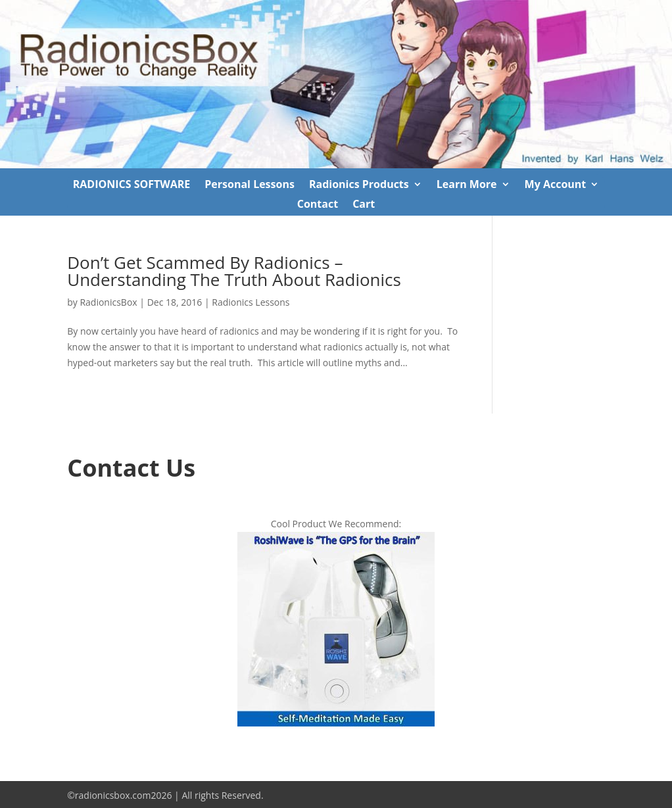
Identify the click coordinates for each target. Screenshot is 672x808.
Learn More (467, 185)
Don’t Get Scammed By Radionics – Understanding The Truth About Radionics (234, 271)
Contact (318, 205)
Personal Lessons (250, 185)
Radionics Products (359, 185)
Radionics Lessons (251, 302)
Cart (364, 205)
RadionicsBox (108, 302)
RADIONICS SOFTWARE (132, 185)
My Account (556, 185)
